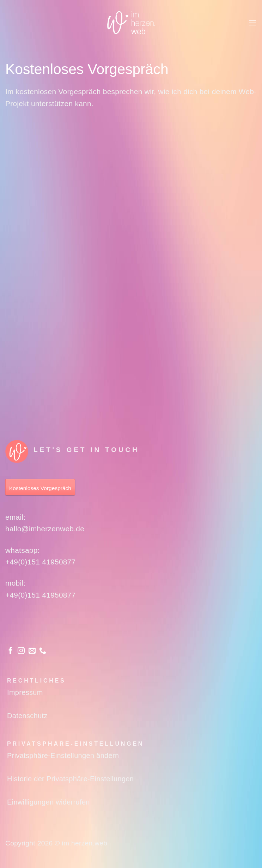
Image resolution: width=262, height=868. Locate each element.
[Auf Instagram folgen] (21, 651)
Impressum (25, 692)
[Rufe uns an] (43, 651)
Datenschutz (27, 716)
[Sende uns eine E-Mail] (32, 651)
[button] (252, 23)
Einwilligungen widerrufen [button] (48, 802)
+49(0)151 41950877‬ (40, 562)
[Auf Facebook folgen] (11, 651)
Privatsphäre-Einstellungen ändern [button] (63, 756)
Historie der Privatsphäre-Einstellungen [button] (70, 779)
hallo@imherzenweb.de (45, 529)
